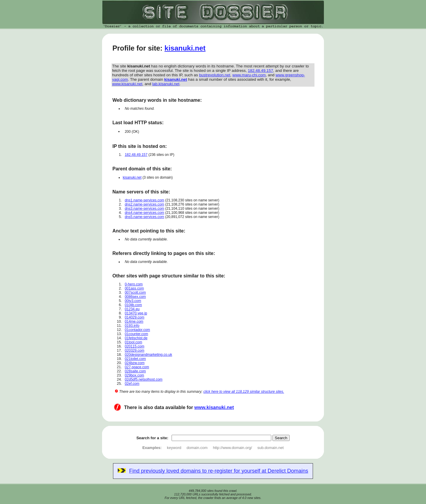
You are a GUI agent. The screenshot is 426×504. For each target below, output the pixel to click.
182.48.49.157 (260, 71)
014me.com (134, 322)
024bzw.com (135, 363)
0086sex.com (135, 297)
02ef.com (132, 384)
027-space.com (137, 367)
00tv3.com (133, 301)
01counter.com (137, 334)
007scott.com (135, 293)
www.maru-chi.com (249, 75)
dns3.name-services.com (145, 209)
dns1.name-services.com (145, 200)
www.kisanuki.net (127, 84)
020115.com (135, 346)
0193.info (132, 326)
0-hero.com (134, 284)
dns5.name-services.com (145, 217)
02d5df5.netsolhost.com (144, 379)
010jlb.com (133, 305)
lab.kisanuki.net (166, 84)
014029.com (135, 317)
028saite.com (135, 371)
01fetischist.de (136, 338)
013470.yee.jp (136, 313)
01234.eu (132, 309)
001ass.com (134, 288)
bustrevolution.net (215, 75)
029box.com (134, 375)
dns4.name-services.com (145, 213)
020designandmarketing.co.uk (149, 355)
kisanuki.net (185, 48)
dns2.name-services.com (145, 204)
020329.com (135, 350)
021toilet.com (135, 359)
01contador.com (137, 330)
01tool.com (134, 342)
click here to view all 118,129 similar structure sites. (244, 392)
